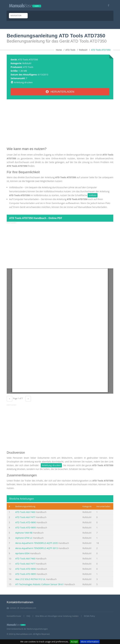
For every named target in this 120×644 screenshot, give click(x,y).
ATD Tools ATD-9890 (26, 522)
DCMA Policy (89, 616)
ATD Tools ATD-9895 (26, 528)
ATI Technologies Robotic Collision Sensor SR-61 (40, 584)
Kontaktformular (14, 616)
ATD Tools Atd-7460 (25, 512)
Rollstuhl (27, 63)
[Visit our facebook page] (107, 5)
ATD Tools (28, 67)
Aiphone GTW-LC (24, 538)
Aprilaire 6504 (22, 553)
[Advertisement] (60, 124)
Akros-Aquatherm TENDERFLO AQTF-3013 (37, 548)
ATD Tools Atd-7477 (25, 517)
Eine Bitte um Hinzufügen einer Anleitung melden (57, 616)
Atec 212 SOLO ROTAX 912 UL (30, 579)
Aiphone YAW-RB (24, 533)
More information (90, 642)
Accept (74, 642)
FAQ (28, 616)
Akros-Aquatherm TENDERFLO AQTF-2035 (37, 543)
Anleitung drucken (23, 82)
